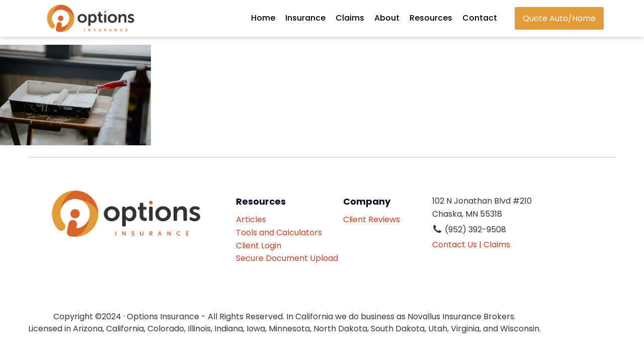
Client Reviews (376, 219)
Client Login (259, 246)
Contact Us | (457, 245)
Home (263, 18)
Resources (431, 18)
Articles (251, 219)
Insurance (305, 18)
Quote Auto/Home (559, 18)
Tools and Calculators (279, 233)
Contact (480, 18)
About (387, 18)
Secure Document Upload (287, 258)
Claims (350, 18)
